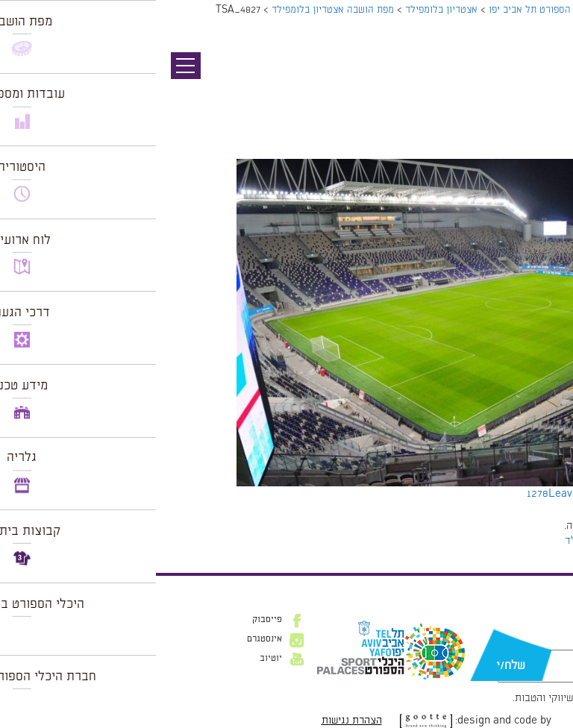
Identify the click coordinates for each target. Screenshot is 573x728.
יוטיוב (115, 659)
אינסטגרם (109, 639)
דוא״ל (542, 642)
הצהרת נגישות (196, 721)
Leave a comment (436, 494)
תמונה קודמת (545, 78)
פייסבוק (111, 620)
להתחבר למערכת (524, 526)
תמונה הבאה (547, 93)
